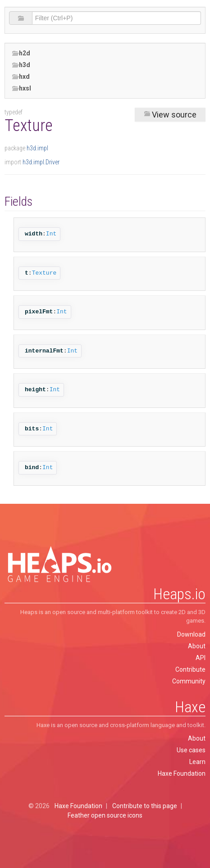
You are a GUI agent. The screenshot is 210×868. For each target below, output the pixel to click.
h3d (21, 65)
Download (191, 634)
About (197, 646)
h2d (21, 53)
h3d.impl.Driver (41, 162)
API (201, 658)
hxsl (21, 88)
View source (170, 115)
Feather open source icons (105, 815)
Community (189, 681)
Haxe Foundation (182, 773)
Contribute (190, 669)
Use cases (191, 750)
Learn (197, 762)
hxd (21, 77)
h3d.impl (37, 148)
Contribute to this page (145, 806)
